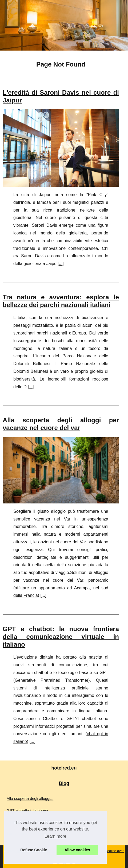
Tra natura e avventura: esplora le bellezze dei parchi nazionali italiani (61, 301)
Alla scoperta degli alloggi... (30, 799)
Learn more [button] (55, 836)
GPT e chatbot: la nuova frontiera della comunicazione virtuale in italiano (61, 637)
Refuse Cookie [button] (34, 850)
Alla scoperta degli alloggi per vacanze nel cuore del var (61, 424)
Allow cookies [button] (77, 850)
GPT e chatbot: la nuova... (29, 811)
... (61, 264)
